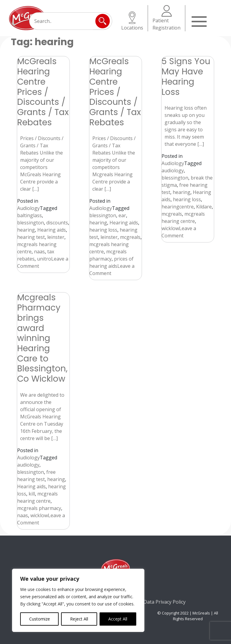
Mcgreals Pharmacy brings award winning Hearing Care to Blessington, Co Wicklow (42, 338)
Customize (40, 619)
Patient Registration (166, 18)
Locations (132, 21)
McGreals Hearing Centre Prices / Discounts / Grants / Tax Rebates (43, 92)
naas (39, 252)
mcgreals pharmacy (39, 508)
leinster (56, 237)
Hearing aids (52, 230)
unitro (44, 259)
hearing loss (103, 230)
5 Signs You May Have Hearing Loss (186, 76)
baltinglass (29, 215)
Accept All (118, 619)
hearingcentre (178, 207)
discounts (57, 223)
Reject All (79, 619)
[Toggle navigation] (199, 21)
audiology (173, 170)
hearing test (31, 237)
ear (122, 215)
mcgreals (130, 237)
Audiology (28, 208)
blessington (31, 223)
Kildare (204, 207)
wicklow (170, 228)
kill (32, 494)
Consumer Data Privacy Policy (152, 602)
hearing (26, 230)
